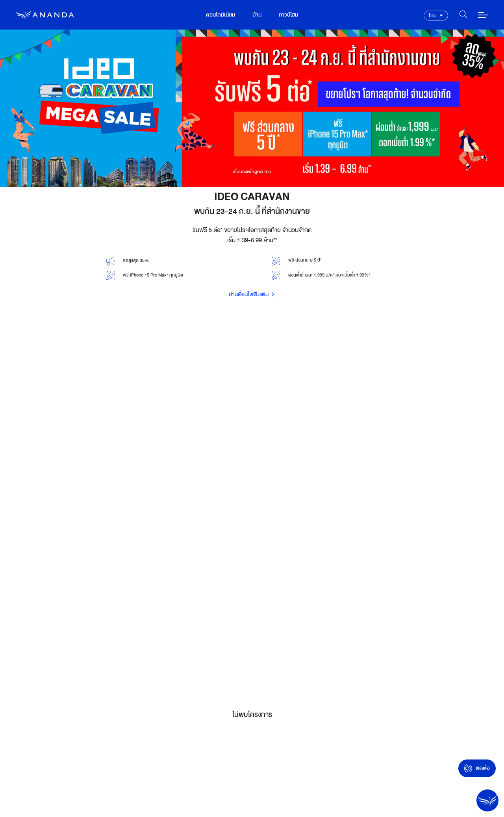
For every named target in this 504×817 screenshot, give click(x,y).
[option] (252, 108)
